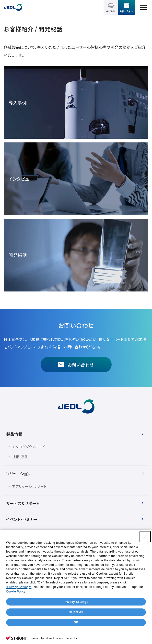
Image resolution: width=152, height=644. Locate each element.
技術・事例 (20, 457)
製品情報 (14, 434)
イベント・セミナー (22, 519)
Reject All (76, 612)
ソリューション (18, 474)
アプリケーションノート (29, 486)
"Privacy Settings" (19, 587)
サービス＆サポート (23, 503)
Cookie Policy (16, 592)
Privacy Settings (76, 602)
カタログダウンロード (29, 447)
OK (76, 622)
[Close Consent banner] (145, 537)
